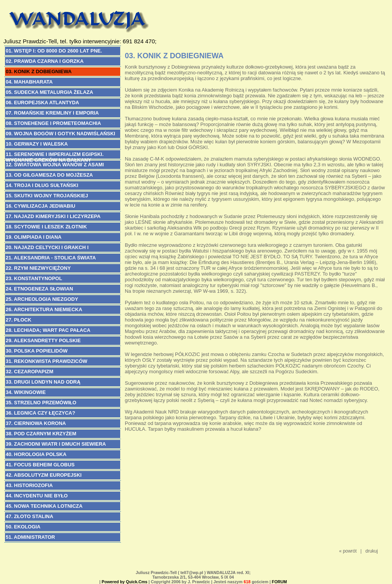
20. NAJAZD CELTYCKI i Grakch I (47, 247)
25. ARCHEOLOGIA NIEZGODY (42, 299)
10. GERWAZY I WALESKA (37, 144)
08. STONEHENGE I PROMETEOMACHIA (53, 123)
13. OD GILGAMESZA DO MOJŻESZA (49, 175)
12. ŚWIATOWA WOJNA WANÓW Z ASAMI (55, 165)
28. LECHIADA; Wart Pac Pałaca (48, 330)
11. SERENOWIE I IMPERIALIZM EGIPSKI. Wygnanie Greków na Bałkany (55, 155)
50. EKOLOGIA (23, 527)
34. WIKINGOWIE (26, 392)
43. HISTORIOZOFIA (29, 485)
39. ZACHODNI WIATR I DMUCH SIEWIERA (56, 444)
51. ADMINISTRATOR (30, 537)
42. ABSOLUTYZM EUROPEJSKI (44, 475)
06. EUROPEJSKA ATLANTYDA (42, 103)
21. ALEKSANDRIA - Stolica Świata (51, 258)
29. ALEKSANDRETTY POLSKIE (43, 340)
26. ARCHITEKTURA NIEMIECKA (44, 309)
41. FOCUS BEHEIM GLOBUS (40, 465)
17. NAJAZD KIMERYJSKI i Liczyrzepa (53, 216)
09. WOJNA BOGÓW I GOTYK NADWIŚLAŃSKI (60, 134)
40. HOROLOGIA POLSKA (36, 454)
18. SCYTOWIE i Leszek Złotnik (46, 227)
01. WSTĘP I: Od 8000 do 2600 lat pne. (54, 51)
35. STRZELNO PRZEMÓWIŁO (41, 403)
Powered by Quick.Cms (124, 582)
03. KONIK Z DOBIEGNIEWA (39, 71)
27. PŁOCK (19, 320)
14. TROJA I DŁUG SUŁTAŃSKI (42, 185)
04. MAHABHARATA (29, 82)
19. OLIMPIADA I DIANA (34, 237)
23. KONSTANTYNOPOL (34, 278)
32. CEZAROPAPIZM (29, 372)
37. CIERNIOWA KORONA (36, 423)
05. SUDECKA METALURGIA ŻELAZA (49, 92)
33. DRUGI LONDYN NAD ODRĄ (43, 382)
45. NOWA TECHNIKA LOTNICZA (44, 506)
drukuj (372, 551)
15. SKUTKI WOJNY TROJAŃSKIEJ (47, 196)
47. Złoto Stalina (29, 516)
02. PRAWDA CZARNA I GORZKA (45, 61)
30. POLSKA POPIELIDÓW (37, 351)
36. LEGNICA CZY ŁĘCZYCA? (40, 413)
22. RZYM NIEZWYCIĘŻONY (38, 268)
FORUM (279, 582)
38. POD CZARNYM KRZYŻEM (41, 434)
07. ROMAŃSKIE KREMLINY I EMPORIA (52, 113)
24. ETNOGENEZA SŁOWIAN (39, 289)
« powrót (348, 551)
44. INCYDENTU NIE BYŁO (37, 496)
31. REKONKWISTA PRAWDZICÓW (47, 361)
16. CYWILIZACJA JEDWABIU (41, 206)
